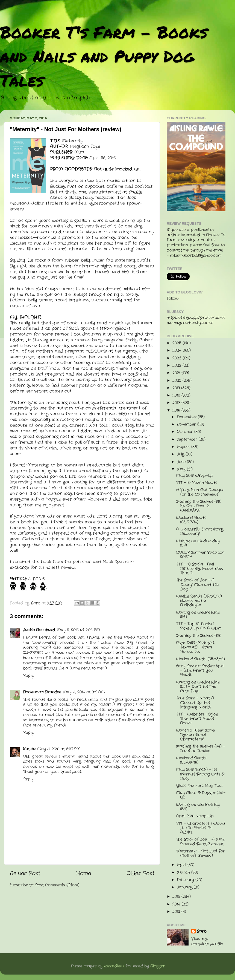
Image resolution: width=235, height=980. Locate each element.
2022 (177, 366)
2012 (177, 912)
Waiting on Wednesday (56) (198, 615)
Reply (28, 676)
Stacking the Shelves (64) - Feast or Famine (200, 749)
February (186, 880)
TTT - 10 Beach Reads (197, 483)
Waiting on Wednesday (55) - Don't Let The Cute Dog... (198, 687)
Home (83, 874)
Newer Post (25, 874)
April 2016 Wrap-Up (195, 816)
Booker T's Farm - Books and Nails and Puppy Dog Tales (104, 56)
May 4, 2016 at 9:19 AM (84, 692)
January (185, 887)
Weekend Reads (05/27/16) (191, 520)
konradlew (114, 966)
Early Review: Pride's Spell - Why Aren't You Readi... (200, 671)
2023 (177, 358)
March (184, 873)
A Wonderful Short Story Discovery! (200, 531)
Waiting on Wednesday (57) (198, 543)
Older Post (140, 874)
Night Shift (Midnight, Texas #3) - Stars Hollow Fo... (195, 647)
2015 (177, 897)
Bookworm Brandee (42, 692)
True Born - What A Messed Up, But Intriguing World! (195, 703)
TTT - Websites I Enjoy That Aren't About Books (197, 719)
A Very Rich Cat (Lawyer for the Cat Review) (200, 492)
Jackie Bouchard (39, 630)
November (187, 424)
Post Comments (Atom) (57, 885)
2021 (177, 373)
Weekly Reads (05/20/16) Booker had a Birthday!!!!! (199, 601)
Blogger (158, 966)
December (187, 417)
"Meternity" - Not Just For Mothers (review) (200, 853)
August (184, 447)
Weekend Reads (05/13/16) (200, 659)
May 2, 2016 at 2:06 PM (78, 630)
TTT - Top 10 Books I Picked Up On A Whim (199, 626)
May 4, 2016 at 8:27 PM (59, 749)
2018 (177, 395)
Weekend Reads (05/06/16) (191, 760)
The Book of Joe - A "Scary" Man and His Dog (197, 585)
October (186, 432)
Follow (173, 299)
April (182, 865)
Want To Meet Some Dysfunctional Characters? (195, 735)
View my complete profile (207, 941)
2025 (177, 343)
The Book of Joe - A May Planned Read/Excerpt (200, 842)
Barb (202, 932)
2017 (177, 403)
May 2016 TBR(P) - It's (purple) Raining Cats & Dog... (200, 774)
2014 (177, 904)
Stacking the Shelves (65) (199, 636)
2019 (177, 388)
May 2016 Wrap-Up (195, 476)
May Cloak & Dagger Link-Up (201, 795)
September (188, 439)
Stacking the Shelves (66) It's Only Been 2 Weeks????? (199, 506)
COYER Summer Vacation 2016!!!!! (200, 555)
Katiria (29, 749)
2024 (178, 351)
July (181, 454)
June (182, 462)
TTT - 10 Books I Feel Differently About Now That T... (200, 569)
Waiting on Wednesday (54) (198, 807)
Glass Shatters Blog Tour (200, 786)
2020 (177, 381)
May (182, 469)
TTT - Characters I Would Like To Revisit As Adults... (201, 828)
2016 (177, 410)
